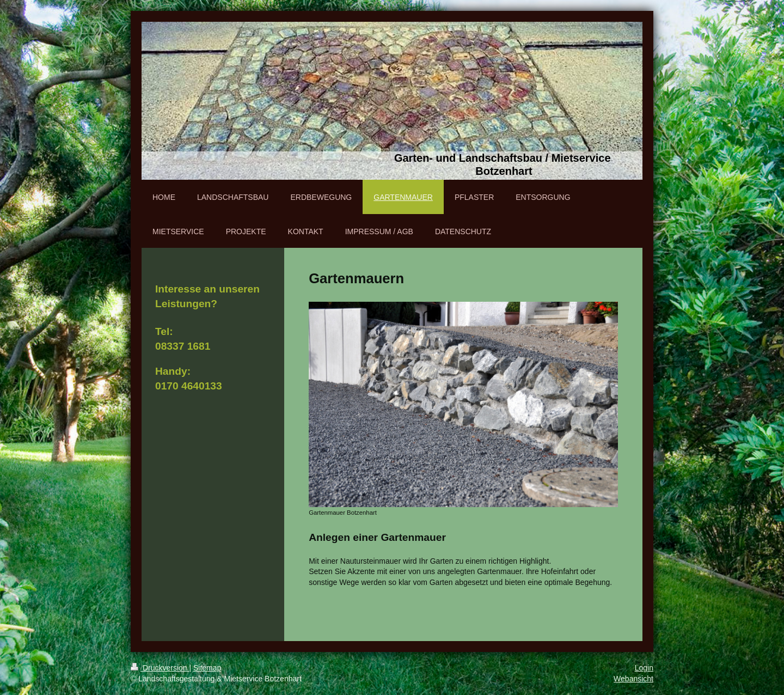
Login (644, 668)
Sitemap (207, 668)
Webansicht (633, 679)
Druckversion (160, 668)
